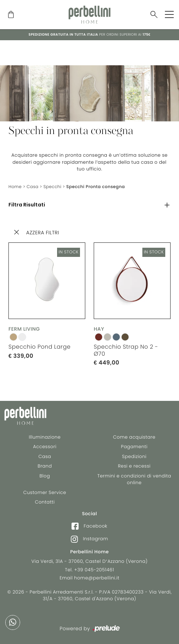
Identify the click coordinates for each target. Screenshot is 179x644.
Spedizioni (134, 456)
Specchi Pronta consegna (95, 187)
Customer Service (45, 492)
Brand (45, 466)
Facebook (89, 526)
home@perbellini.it (97, 578)
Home (15, 187)
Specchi (52, 187)
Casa (33, 187)
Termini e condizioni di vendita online (134, 479)
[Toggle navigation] (169, 14)
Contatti (45, 502)
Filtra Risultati (27, 205)
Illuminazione (45, 437)
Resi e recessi (134, 466)
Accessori (45, 447)
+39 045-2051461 (94, 570)
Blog (45, 476)
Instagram (89, 539)
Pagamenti (134, 447)
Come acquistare (134, 437)
